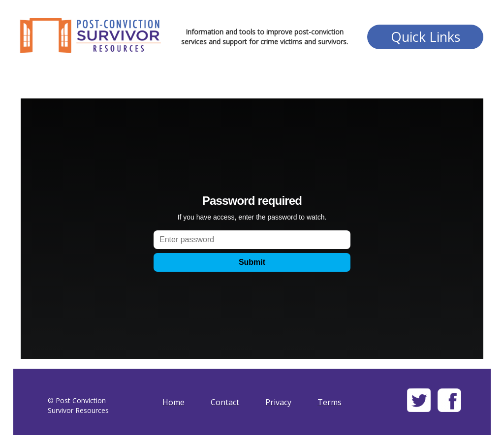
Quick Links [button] (425, 37)
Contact (225, 402)
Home (173, 402)
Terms (330, 402)
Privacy (278, 402)
